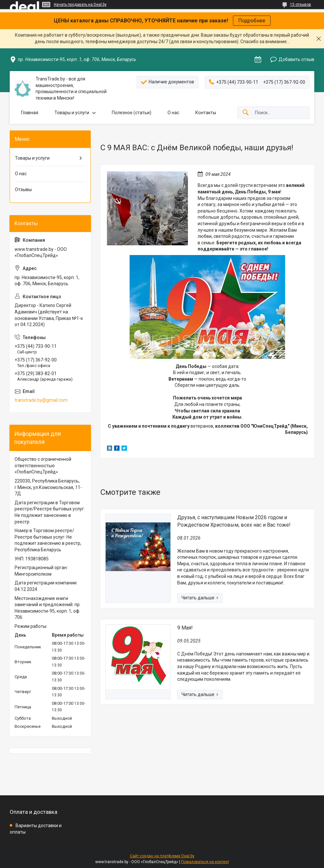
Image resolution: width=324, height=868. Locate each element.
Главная (30, 113)
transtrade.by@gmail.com (41, 400)
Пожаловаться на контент (205, 862)
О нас (173, 113)
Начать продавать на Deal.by (80, 5)
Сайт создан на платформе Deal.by (162, 856)
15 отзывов (301, 5)
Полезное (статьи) (132, 113)
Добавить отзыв (296, 59)
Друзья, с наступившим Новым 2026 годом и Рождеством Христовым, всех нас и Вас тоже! (234, 521)
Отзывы (23, 189)
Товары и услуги (72, 113)
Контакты (206, 113)
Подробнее (252, 21)
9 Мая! (185, 628)
